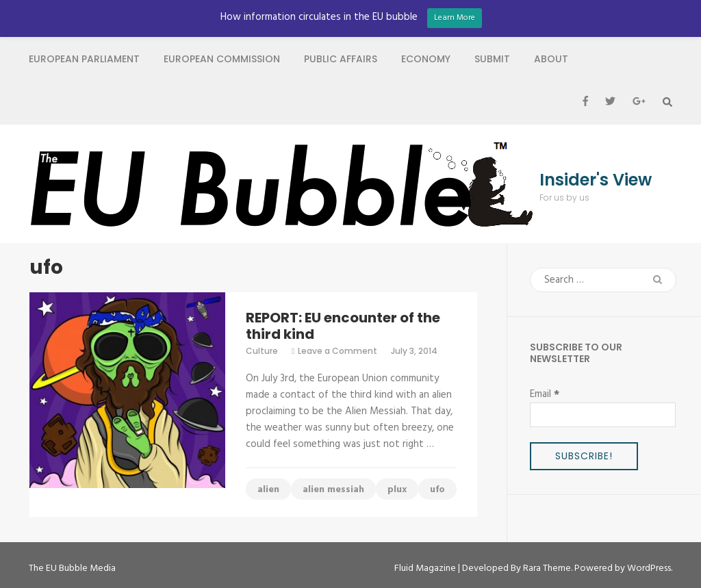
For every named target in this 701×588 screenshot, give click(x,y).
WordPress (649, 568)
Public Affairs (341, 59)
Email (545, 394)
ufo (437, 490)
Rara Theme (547, 568)
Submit (492, 59)
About (551, 59)
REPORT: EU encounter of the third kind (343, 326)
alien (268, 490)
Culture (262, 351)
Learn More (455, 18)
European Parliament (84, 59)
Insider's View (596, 180)
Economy (426, 59)
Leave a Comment (337, 351)
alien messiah (333, 490)
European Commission (222, 59)
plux (397, 490)
